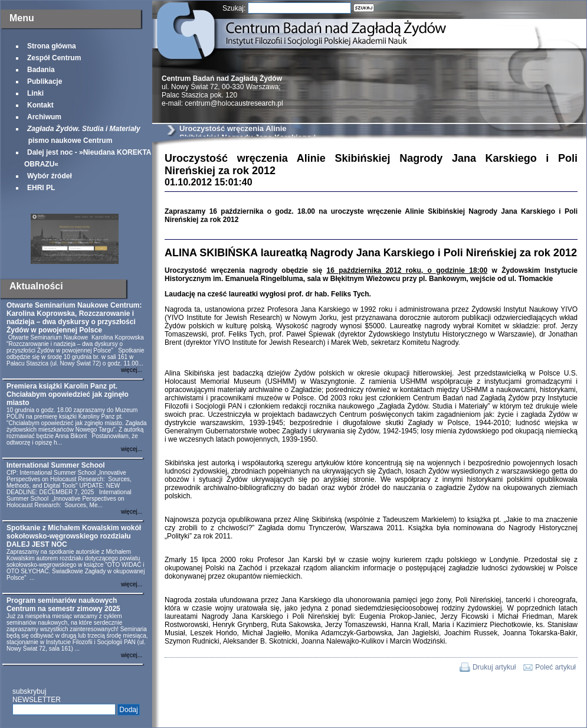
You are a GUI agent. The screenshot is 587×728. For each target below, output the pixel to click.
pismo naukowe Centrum (82, 135)
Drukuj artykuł (494, 667)
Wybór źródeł (50, 176)
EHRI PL (41, 188)
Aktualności (36, 286)
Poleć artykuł (555, 667)
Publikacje (45, 81)
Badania (41, 70)
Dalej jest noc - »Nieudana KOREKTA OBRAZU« (88, 158)
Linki (35, 93)
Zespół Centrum (54, 58)
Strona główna (52, 46)
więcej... (132, 370)
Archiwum (44, 117)
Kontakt (40, 105)
